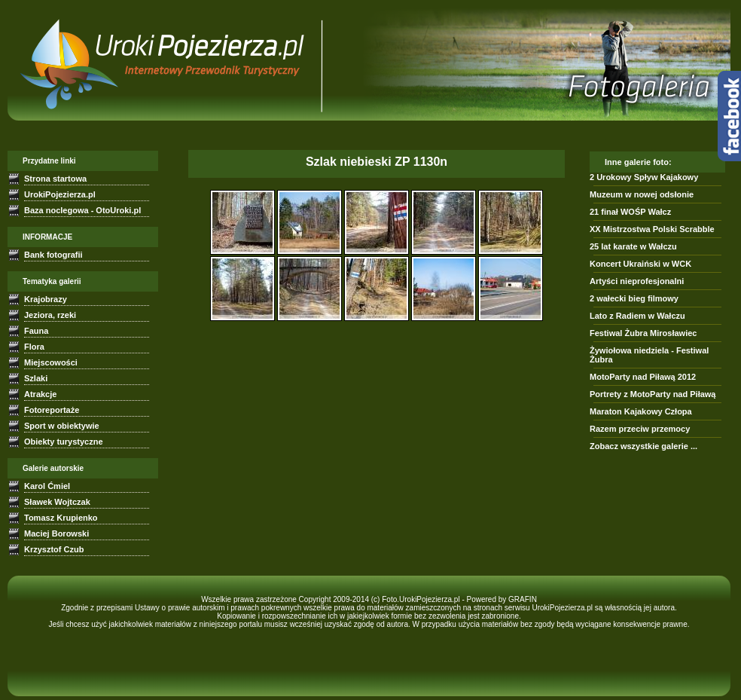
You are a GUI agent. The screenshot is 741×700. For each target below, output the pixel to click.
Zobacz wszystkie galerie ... (643, 446)
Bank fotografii (53, 255)
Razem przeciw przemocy (640, 429)
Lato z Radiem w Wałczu (637, 316)
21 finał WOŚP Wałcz (630, 212)
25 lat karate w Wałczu (633, 246)
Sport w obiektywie (62, 426)
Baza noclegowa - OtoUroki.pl (82, 210)
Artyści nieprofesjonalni (637, 281)
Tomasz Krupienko (61, 518)
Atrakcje (40, 394)
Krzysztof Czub (54, 549)
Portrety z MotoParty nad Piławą (653, 394)
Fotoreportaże (52, 410)
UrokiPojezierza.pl (60, 194)
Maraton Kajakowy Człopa (641, 411)
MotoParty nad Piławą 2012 (643, 377)
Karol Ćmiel (47, 486)
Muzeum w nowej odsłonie (642, 194)
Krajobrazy (46, 299)
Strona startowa (55, 179)
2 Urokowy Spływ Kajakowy (644, 177)
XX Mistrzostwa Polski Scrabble (652, 229)
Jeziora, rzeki (50, 315)
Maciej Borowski (56, 533)
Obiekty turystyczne (64, 442)
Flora (34, 347)
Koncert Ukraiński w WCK (640, 264)
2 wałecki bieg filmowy (634, 298)
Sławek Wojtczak (57, 502)
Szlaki (36, 378)
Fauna (36, 331)
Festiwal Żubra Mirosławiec (643, 333)
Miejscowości (51, 362)
